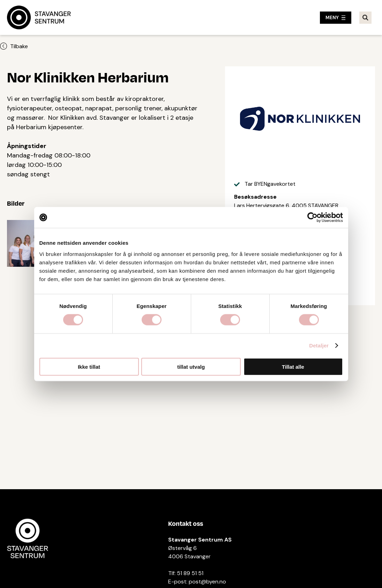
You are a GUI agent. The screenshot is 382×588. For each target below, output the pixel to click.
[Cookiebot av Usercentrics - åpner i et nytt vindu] (312, 218)
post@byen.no (207, 582)
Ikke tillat (89, 366)
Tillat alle (293, 366)
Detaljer (319, 346)
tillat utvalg (191, 366)
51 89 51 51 (190, 573)
